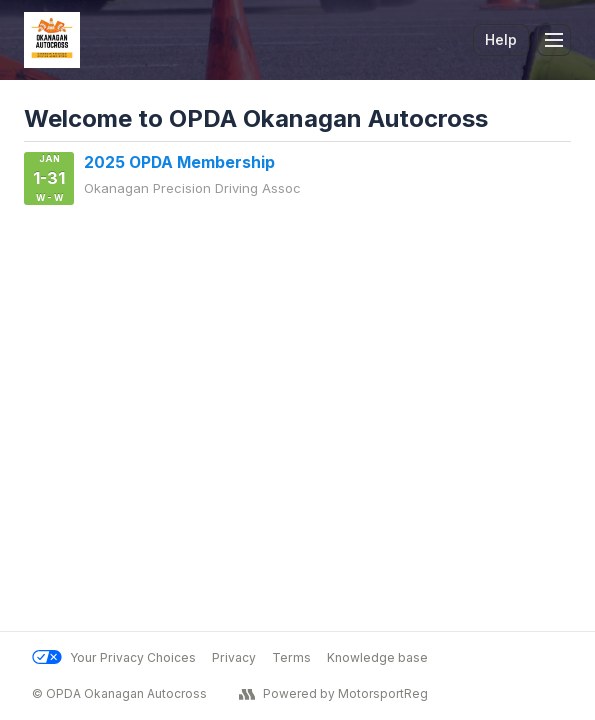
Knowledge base (377, 657)
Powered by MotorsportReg (333, 694)
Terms (291, 657)
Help (501, 39)
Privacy (234, 657)
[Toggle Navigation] (554, 40)
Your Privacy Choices (114, 657)
